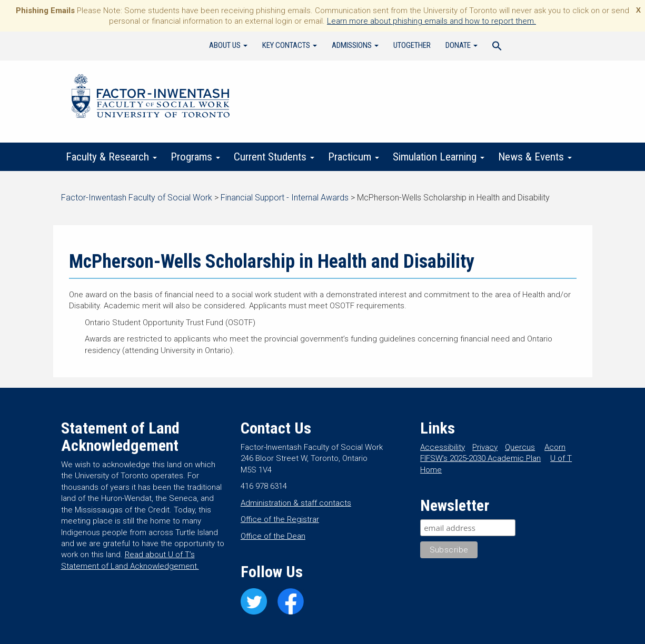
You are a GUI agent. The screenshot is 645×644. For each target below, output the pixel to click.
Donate (462, 45)
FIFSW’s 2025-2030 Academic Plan (480, 458)
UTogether (412, 45)
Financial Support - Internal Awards (285, 198)
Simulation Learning (439, 157)
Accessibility (443, 447)
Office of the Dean (273, 536)
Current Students (275, 157)
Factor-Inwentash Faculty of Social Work (151, 98)
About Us (228, 45)
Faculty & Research (112, 157)
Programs (196, 157)
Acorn (555, 447)
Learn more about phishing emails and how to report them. (431, 21)
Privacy (485, 447)
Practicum (354, 157)
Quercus (520, 447)
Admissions (355, 45)
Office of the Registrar (280, 519)
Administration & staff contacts (296, 503)
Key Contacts (290, 45)
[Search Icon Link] (497, 47)
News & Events (535, 157)
